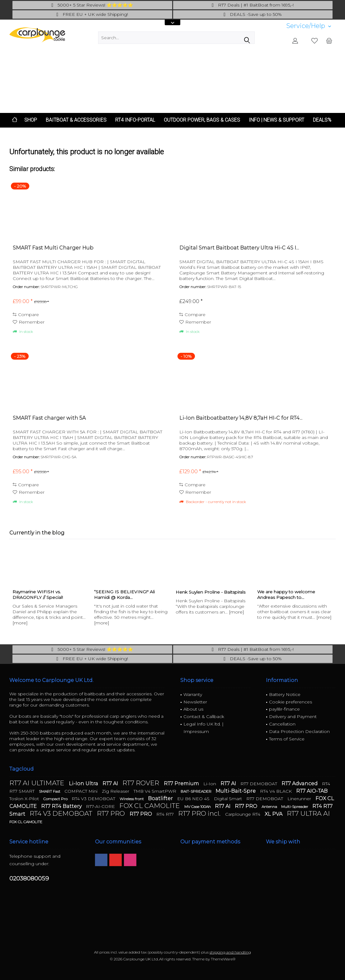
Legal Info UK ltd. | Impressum (203, 728)
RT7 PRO (247, 806)
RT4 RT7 (166, 814)
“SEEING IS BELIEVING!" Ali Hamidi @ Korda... (124, 595)
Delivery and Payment (293, 716)
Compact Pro (56, 799)
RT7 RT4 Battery (62, 806)
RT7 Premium (182, 784)
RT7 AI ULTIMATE (38, 783)
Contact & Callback (204, 716)
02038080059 (29, 878)
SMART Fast (50, 791)
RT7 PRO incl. (200, 813)
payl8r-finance (284, 709)
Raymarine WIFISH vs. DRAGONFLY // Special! (38, 595)
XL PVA (274, 814)
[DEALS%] (322, 120)
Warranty (193, 694)
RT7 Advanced (300, 784)
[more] (20, 623)
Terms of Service (287, 739)
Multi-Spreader (295, 807)
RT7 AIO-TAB (312, 791)
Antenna (270, 807)
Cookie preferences (291, 702)
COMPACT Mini (82, 791)
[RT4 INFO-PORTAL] (135, 120)
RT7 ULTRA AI (308, 813)
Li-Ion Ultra (84, 784)
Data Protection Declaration (299, 731)
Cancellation (282, 724)
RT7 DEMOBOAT (259, 784)
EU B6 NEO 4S (194, 799)
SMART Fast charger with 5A (49, 418)
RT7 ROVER (142, 783)
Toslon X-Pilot (25, 799)
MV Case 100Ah (198, 807)
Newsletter (195, 702)
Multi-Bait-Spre (236, 791)
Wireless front (132, 799)
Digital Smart (229, 799)
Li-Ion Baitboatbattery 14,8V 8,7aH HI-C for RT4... (241, 418)
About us (193, 709)
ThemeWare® (223, 959)
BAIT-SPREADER (196, 791)
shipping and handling (230, 952)
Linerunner (300, 799)
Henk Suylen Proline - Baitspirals (210, 592)
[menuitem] (309, 26)
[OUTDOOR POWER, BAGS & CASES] (202, 120)
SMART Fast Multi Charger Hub (53, 248)
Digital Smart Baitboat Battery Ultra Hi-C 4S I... (239, 248)
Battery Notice (285, 694)
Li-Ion (210, 784)
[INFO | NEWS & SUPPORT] (276, 120)
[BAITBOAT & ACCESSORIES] (76, 120)
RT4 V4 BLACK (276, 791)
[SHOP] (31, 120)
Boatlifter (161, 798)
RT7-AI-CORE (101, 806)
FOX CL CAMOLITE (150, 806)
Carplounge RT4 (243, 814)
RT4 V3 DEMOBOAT (94, 799)
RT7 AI (111, 784)
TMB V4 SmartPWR (156, 791)
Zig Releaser (116, 791)
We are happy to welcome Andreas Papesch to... (286, 595)
